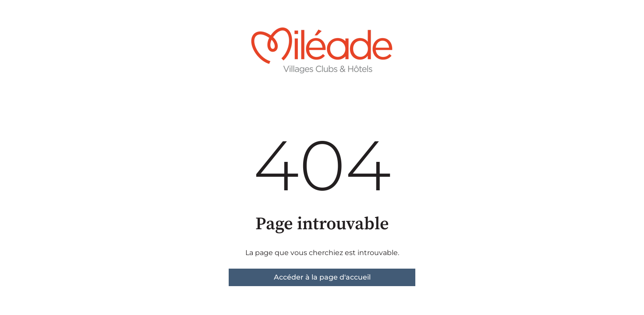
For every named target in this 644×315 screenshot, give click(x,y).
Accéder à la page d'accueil (322, 277)
